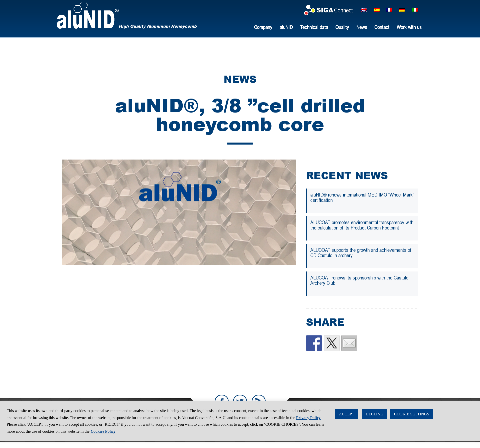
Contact (382, 27)
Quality (342, 27)
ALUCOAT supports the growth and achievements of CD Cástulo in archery (361, 252)
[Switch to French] (389, 9)
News (362, 27)
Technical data (314, 27)
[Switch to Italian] (415, 9)
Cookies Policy (103, 438)
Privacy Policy (308, 424)
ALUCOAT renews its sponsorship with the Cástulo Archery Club (359, 280)
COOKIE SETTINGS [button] (411, 421)
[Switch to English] (364, 9)
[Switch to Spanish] (377, 9)
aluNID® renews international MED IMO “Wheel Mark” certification (362, 197)
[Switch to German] (402, 9)
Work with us (409, 27)
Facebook (221, 402)
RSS (259, 402)
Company (263, 27)
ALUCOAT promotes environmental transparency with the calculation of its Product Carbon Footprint (362, 225)
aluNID (88, 15)
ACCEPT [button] (347, 421)
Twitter (240, 402)
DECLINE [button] (374, 421)
